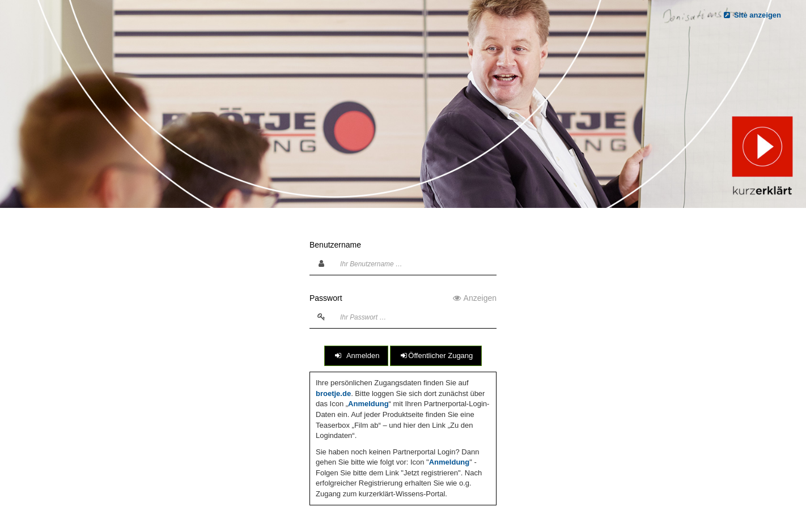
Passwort (403, 298)
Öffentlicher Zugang (436, 356)
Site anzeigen (752, 15)
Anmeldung (368, 404)
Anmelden (357, 356)
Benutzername (335, 245)
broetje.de (333, 393)
